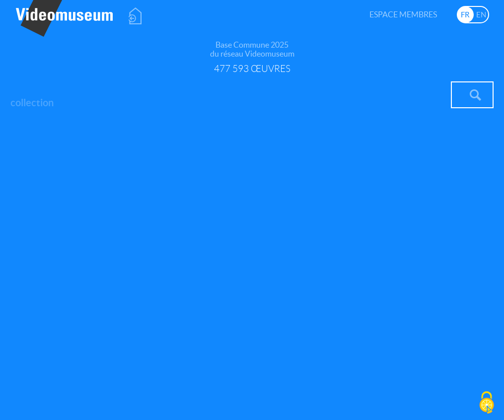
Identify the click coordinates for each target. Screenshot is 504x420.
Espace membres (403, 14)
